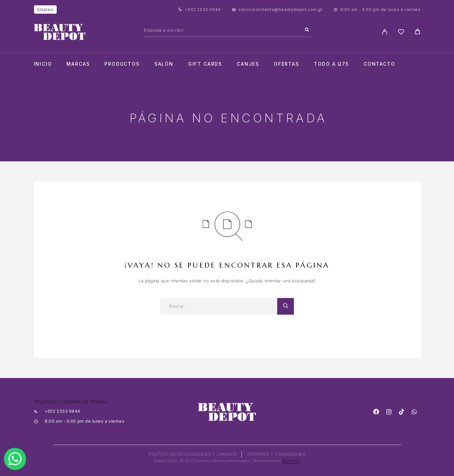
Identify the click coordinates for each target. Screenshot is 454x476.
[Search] (307, 30)
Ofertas (287, 64)
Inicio (43, 64)
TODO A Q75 (331, 64)
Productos (122, 64)
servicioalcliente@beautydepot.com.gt (281, 9)
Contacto (379, 64)
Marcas (78, 64)
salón (164, 64)
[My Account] (385, 32)
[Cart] (417, 32)
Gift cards (205, 64)
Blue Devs (291, 461)
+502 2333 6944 (203, 9)
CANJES (248, 64)
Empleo (46, 9)
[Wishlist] (401, 33)
